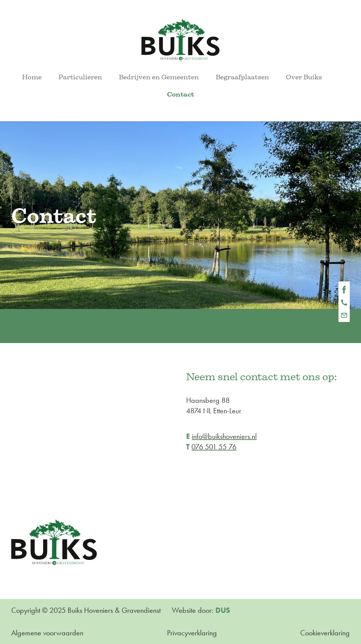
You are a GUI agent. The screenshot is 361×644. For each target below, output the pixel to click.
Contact (180, 94)
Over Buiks (304, 77)
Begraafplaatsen (242, 77)
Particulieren (80, 77)
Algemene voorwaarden (47, 633)
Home (32, 77)
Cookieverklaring (325, 633)
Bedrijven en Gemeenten (159, 77)
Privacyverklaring (192, 633)
